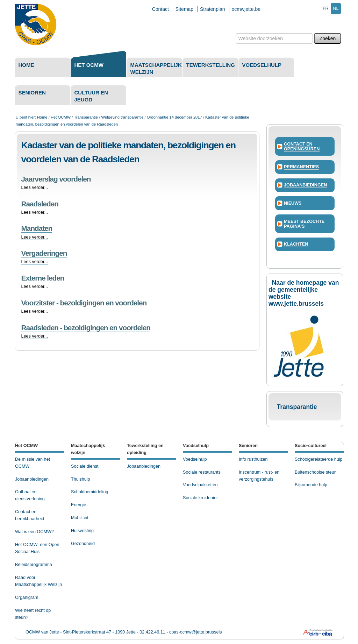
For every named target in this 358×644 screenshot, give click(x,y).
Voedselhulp (262, 65)
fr (326, 8)
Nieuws (293, 203)
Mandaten (37, 228)
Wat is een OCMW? (34, 532)
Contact (160, 9)
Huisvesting (82, 531)
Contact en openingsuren (302, 147)
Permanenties (301, 167)
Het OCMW (89, 65)
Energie (78, 505)
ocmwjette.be (246, 9)
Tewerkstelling (211, 65)
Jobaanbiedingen (305, 185)
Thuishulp (81, 479)
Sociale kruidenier (200, 498)
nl (336, 8)
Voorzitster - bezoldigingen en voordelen (84, 303)
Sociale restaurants (202, 472)
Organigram (27, 597)
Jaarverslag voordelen (56, 179)
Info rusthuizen (253, 459)
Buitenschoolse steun (316, 472)
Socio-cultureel (311, 446)
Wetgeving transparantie (122, 117)
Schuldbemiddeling (89, 492)
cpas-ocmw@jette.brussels (196, 632)
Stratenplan (213, 9)
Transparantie (86, 117)
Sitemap (184, 9)
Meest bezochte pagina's (304, 224)
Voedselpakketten (200, 485)
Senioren (32, 93)
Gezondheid (83, 544)
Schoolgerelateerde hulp (319, 459)
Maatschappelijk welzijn (156, 68)
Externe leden (43, 278)
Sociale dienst (85, 466)
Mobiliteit (80, 518)
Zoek (235, 33)
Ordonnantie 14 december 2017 (174, 117)
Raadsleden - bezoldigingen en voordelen (86, 328)
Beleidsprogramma (34, 565)
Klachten (296, 244)
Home (26, 65)
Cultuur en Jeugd (91, 96)
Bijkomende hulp (311, 485)
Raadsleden (40, 204)
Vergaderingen (44, 253)
